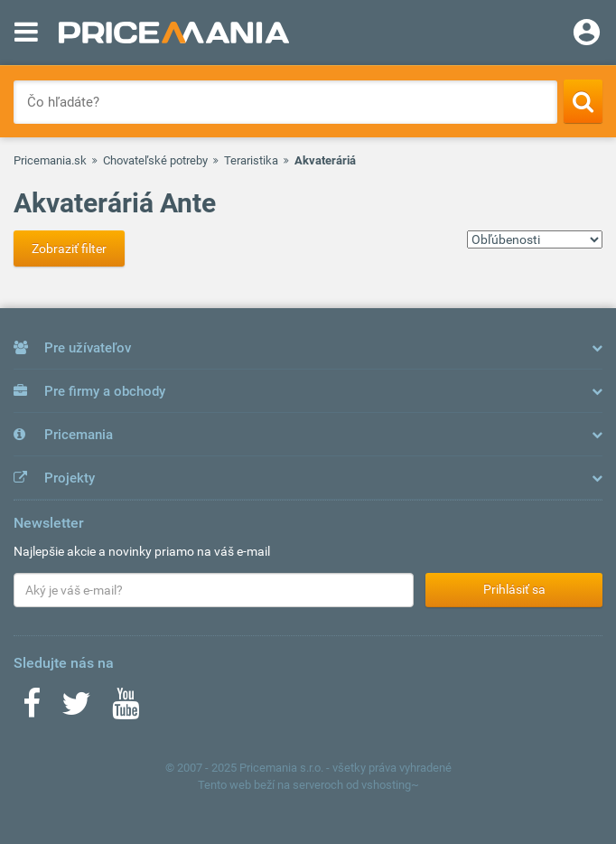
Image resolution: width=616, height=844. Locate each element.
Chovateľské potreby (155, 160)
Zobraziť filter (69, 249)
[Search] (583, 101)
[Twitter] (76, 709)
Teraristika (251, 160)
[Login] (587, 34)
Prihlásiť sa (514, 589)
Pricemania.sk (50, 160)
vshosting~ (390, 785)
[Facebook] (32, 709)
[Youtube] (126, 709)
